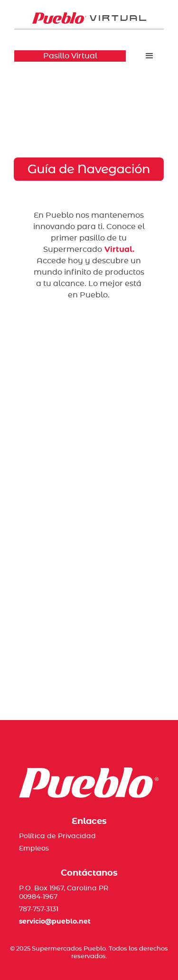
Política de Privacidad (57, 836)
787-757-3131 (39, 909)
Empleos (34, 849)
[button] (150, 56)
